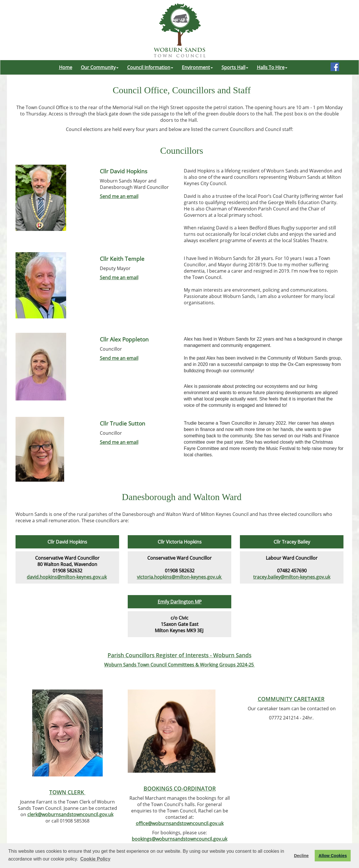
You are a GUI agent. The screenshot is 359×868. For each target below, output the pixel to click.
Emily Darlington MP (180, 602)
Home (66, 67)
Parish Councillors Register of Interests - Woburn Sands (179, 655)
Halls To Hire (272, 67)
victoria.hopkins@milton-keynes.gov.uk (180, 577)
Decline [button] (301, 856)
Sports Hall (235, 67)
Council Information (150, 67)
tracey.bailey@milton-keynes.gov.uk (292, 577)
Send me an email (119, 196)
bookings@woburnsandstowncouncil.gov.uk (179, 839)
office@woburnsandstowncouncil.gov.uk (180, 823)
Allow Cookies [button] (333, 856)
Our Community (100, 67)
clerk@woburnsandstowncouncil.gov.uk (70, 814)
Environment (197, 67)
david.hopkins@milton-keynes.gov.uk (67, 577)
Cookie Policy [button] (95, 859)
